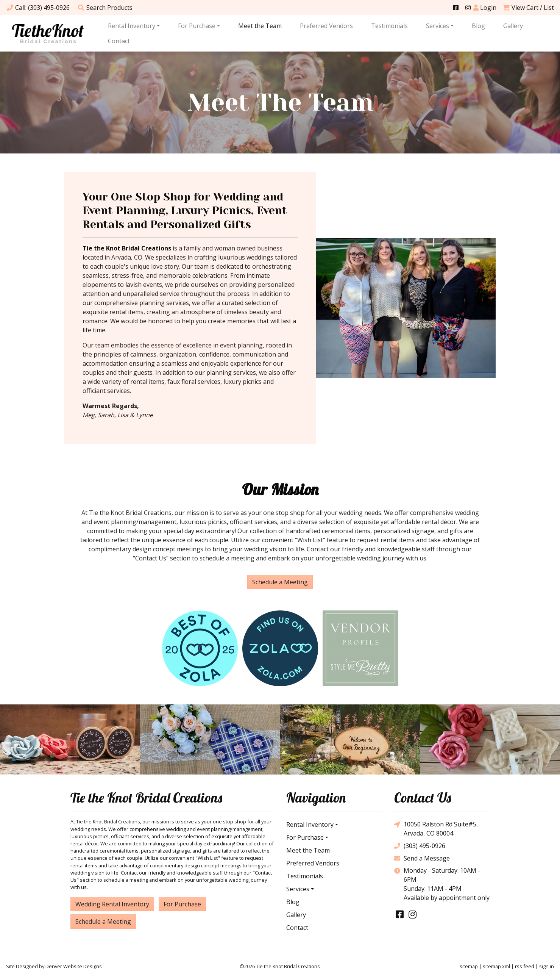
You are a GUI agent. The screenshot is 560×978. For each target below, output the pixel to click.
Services (438, 26)
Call (38, 8)
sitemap (469, 966)
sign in (547, 966)
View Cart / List (528, 8)
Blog (478, 26)
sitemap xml (496, 966)
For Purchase (197, 26)
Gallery (513, 26)
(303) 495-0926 (420, 846)
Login (485, 8)
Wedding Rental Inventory (112, 904)
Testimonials (389, 26)
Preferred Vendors (326, 26)
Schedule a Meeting (280, 582)
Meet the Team (260, 26)
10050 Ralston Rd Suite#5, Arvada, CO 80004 (436, 829)
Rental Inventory (132, 26)
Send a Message (422, 858)
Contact (119, 41)
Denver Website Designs (74, 966)
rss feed (525, 966)
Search (105, 8)
